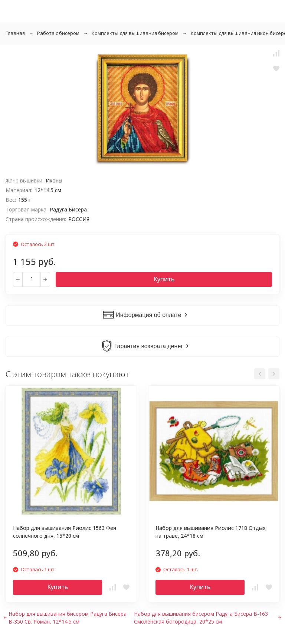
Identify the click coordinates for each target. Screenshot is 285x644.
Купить (164, 279)
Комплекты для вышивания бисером (135, 33)
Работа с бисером (58, 33)
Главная (15, 33)
